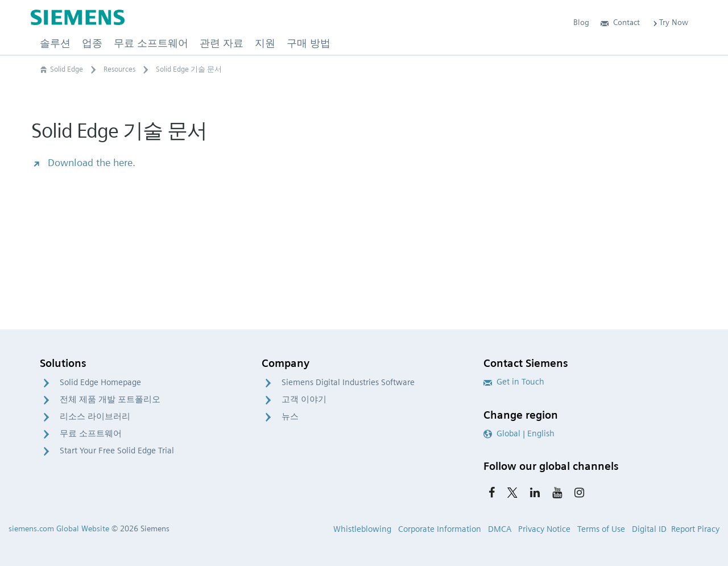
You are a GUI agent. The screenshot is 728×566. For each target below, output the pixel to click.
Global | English (519, 433)
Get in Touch (514, 382)
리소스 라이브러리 (95, 416)
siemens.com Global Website (59, 528)
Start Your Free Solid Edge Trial (117, 451)
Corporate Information (440, 529)
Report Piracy (695, 529)
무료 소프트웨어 (91, 433)
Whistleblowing (362, 529)
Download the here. (83, 162)
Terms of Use (601, 529)
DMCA (500, 529)
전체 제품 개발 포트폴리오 (110, 399)
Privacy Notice (544, 529)
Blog (581, 22)
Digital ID (649, 529)
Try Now (670, 22)
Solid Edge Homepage (100, 382)
